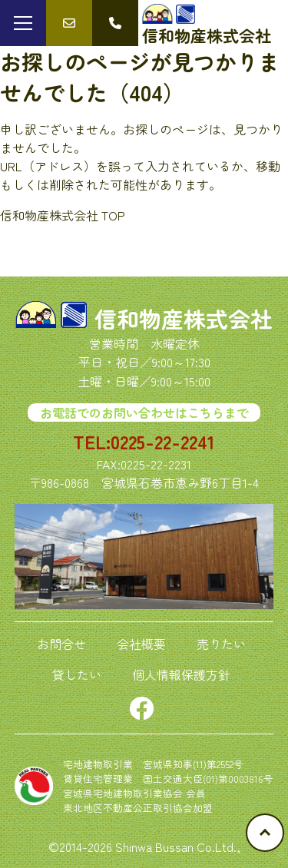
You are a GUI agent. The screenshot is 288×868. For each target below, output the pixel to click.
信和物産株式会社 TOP (63, 215)
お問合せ (61, 644)
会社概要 (141, 644)
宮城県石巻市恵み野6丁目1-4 (180, 482)
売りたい (221, 644)
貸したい (77, 674)
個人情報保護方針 (181, 674)
